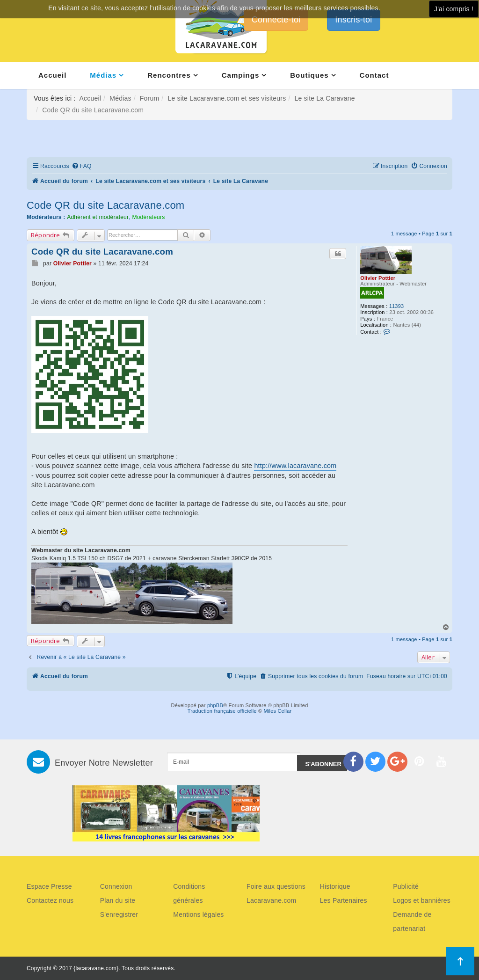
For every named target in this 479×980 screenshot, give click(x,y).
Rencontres (169, 75)
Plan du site (118, 900)
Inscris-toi (353, 20)
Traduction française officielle (222, 711)
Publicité (406, 886)
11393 (397, 306)
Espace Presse (49, 886)
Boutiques (309, 75)
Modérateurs (148, 217)
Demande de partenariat (412, 921)
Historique (335, 886)
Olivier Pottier (378, 278)
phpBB (215, 705)
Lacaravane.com (271, 900)
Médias (103, 75)
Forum (149, 98)
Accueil (52, 75)
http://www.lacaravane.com (295, 466)
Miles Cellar (278, 711)
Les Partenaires (344, 900)
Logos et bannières (422, 900)
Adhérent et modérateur (98, 217)
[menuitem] (82, 166)
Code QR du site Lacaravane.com (105, 205)
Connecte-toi (276, 20)
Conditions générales (189, 893)
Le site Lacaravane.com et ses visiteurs (227, 98)
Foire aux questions (276, 886)
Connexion (116, 886)
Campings (241, 75)
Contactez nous (50, 900)
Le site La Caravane (325, 98)
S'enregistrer (119, 914)
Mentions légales (198, 914)
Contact (374, 75)
